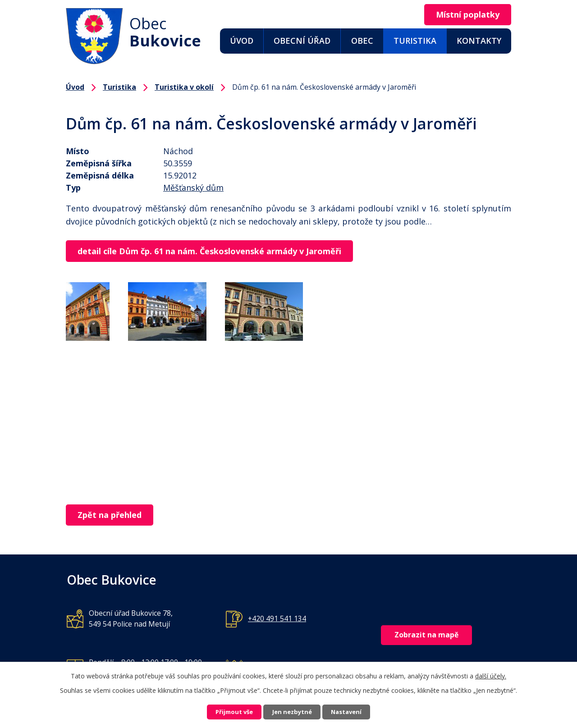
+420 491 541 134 (277, 620)
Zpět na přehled (114, 516)
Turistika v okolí (184, 87)
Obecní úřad (302, 41)
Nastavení (357, 711)
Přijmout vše (224, 711)
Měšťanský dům (193, 188)
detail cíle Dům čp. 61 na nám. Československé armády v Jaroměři (214, 252)
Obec (362, 41)
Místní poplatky (463, 15)
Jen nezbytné (292, 711)
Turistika (415, 41)
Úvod (242, 41)
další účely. (491, 674)
